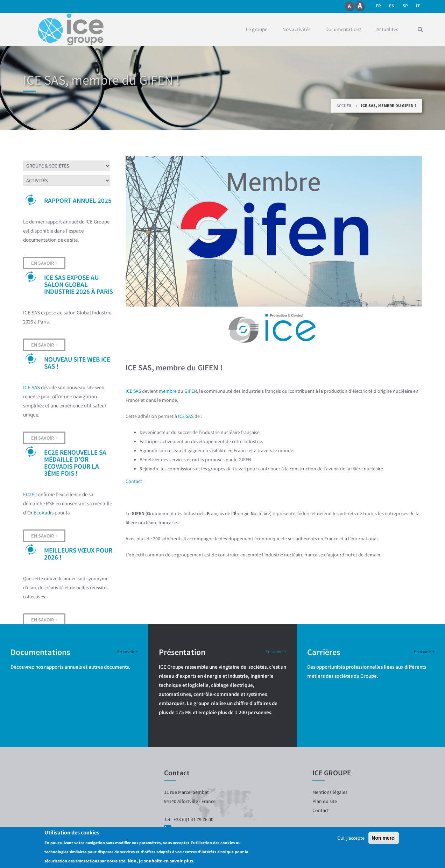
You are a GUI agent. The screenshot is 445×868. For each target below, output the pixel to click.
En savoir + (44, 263)
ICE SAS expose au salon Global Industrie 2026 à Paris (79, 284)
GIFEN (191, 391)
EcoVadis (44, 513)
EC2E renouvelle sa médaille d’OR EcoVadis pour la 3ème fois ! (75, 463)
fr (378, 6)
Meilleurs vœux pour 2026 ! (78, 554)
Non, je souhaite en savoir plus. (161, 861)
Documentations (343, 29)
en (392, 6)
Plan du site (325, 801)
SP (405, 6)
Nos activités (296, 29)
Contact (134, 481)
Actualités (387, 29)
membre (168, 391)
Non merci (383, 838)
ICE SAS (31, 387)
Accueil (344, 105)
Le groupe (257, 29)
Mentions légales (330, 792)
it (418, 6)
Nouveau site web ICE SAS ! (77, 363)
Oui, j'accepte (351, 838)
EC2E (29, 494)
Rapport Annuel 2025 (78, 200)
